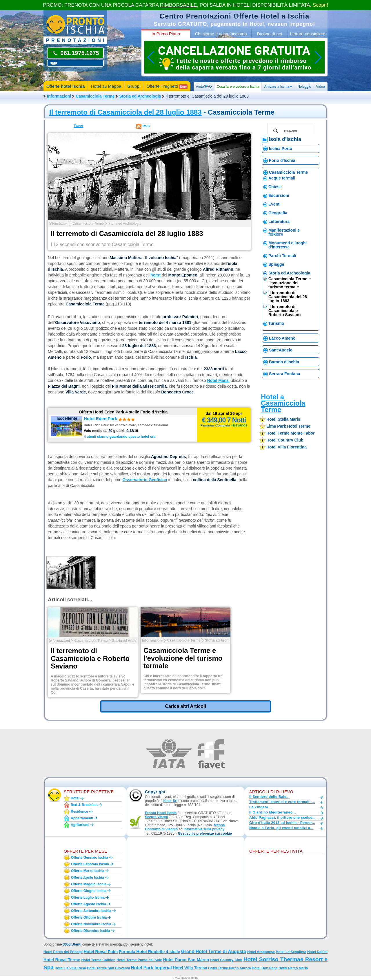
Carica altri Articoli (185, 706)
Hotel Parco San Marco (186, 960)
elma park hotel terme (288, 426)
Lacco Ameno (282, 338)
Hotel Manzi (218, 380)
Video (321, 87)
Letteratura (279, 221)
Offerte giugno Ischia (89, 891)
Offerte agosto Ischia (89, 904)
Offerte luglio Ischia (88, 897)
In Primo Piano (166, 34)
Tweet (78, 126)
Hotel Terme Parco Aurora (229, 968)
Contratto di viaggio (161, 829)
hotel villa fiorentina (287, 447)
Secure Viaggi (156, 817)
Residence (79, 812)
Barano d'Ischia (284, 362)
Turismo (276, 323)
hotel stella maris (283, 419)
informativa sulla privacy (204, 829)
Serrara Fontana (284, 374)
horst (156, 275)
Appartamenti (82, 818)
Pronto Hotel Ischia (161, 813)
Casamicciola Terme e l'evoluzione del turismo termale (290, 283)
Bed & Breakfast (84, 805)
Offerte (66, 86)
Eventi (274, 204)
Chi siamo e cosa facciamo (221, 34)
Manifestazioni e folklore (284, 232)
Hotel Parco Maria (293, 968)
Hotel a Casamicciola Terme (283, 403)
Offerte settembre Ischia (91, 911)
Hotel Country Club (226, 960)
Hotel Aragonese (261, 952)
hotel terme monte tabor (291, 433)
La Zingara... (260, 807)
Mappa (219, 825)
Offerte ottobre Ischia (89, 917)
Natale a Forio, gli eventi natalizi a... (281, 828)
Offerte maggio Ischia (89, 884)
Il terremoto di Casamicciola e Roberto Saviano (284, 311)
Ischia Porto (281, 149)
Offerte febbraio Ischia (90, 864)
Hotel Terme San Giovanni (108, 968)
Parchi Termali (282, 256)
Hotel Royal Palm (101, 952)
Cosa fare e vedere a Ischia (238, 87)
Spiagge (276, 264)
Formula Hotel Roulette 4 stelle (150, 952)
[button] (205, 834)
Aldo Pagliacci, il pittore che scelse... (282, 818)
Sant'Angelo (281, 350)
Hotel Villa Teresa (190, 968)
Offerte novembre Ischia (91, 924)
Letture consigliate (308, 34)
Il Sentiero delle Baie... (269, 797)
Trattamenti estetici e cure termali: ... (282, 802)
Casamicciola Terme (95, 96)
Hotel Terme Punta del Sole (139, 960)
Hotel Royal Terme (62, 960)
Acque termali (282, 178)
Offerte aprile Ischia (88, 878)
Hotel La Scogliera (291, 952)
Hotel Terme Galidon (98, 960)
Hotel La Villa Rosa (70, 968)
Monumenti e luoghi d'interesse (288, 245)
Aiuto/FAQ (204, 87)
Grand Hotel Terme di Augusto (214, 951)
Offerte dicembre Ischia (91, 931)
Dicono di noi (270, 34)
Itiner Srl (170, 801)
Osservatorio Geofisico (145, 480)
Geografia (278, 213)
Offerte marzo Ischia (88, 871)
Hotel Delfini (317, 952)
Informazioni (59, 96)
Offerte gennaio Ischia (90, 858)
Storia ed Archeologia (140, 96)
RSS (146, 126)
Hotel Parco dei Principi (63, 952)
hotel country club (285, 440)
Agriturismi (80, 825)
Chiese (275, 187)
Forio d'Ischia (282, 160)
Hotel (75, 798)
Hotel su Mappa (106, 86)
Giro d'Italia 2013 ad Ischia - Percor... (282, 823)
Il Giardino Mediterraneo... (273, 812)
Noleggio (304, 87)
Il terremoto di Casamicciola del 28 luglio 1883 (126, 112)
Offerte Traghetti (167, 86)
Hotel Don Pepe (265, 968)
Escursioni (279, 195)
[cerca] (291, 131)
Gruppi (134, 86)
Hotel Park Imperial (151, 968)
